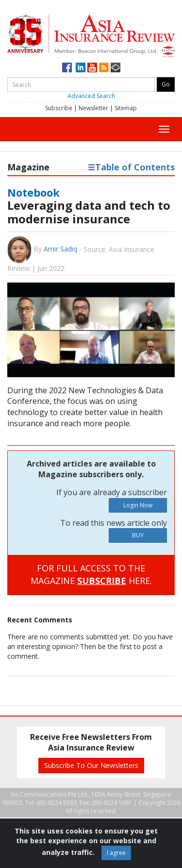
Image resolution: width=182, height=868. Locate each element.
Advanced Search (91, 96)
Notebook (33, 192)
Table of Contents (131, 167)
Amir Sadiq (60, 249)
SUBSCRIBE (102, 581)
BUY (138, 535)
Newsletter (93, 108)
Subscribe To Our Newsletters (91, 765)
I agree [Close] (116, 853)
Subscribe (59, 108)
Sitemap (126, 108)
